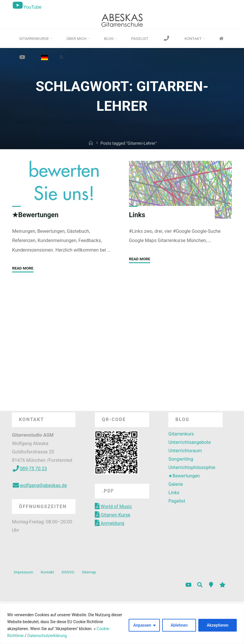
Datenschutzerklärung (47, 636)
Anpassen (142, 625)
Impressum (23, 572)
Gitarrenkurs (181, 434)
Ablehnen (179, 625)
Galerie (175, 484)
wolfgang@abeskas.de (39, 485)
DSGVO (68, 572)
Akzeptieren (218, 625)
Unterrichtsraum (185, 451)
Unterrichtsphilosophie (192, 467)
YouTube (26, 7)
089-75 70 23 (29, 469)
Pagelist (177, 501)
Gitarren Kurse (112, 515)
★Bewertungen (35, 215)
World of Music (113, 506)
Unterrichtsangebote (189, 442)
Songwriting (181, 459)
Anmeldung (110, 523)
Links (137, 215)
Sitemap (89, 572)
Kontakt (47, 572)
